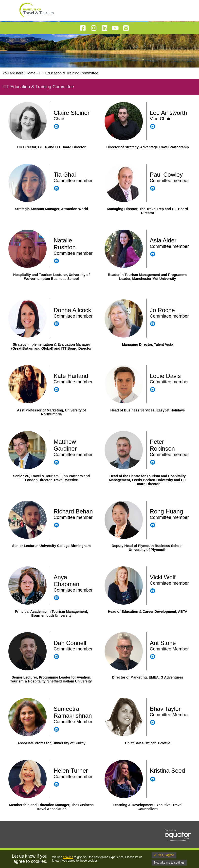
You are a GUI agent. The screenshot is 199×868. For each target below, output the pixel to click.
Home (31, 73)
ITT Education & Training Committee (69, 73)
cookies (68, 857)
